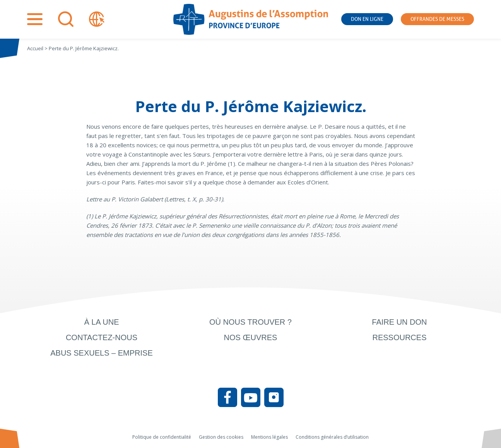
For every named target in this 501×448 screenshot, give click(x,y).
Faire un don (399, 322)
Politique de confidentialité (162, 437)
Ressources (399, 337)
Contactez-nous (102, 337)
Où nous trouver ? (250, 322)
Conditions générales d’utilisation (332, 437)
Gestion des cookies (221, 437)
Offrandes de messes (437, 19)
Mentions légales (269, 437)
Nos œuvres (251, 337)
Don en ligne (367, 19)
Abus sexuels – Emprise (102, 353)
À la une (101, 322)
